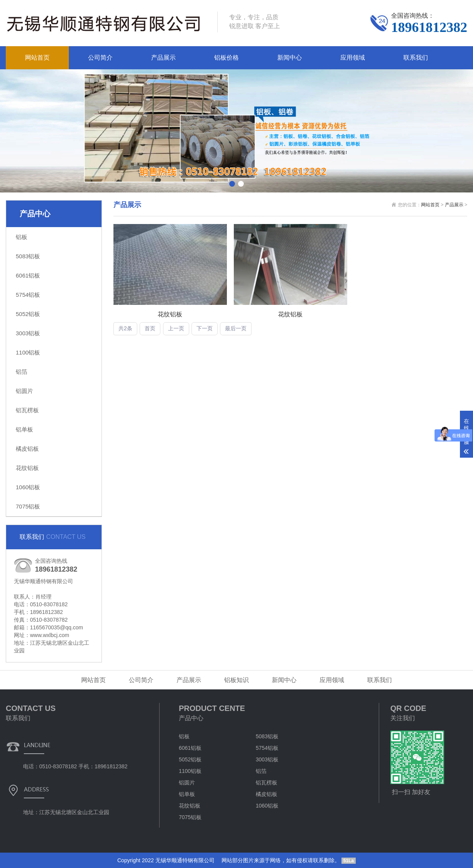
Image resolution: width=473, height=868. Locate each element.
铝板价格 (227, 58)
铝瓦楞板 (27, 410)
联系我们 (416, 58)
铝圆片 (24, 391)
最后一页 (236, 328)
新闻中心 (290, 58)
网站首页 (37, 58)
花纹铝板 (27, 468)
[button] (232, 184)
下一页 (205, 328)
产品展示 (163, 58)
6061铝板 (28, 275)
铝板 (22, 237)
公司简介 (100, 58)
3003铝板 (28, 333)
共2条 (125, 328)
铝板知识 (237, 680)
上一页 (176, 328)
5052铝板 (28, 314)
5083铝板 (28, 256)
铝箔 (22, 372)
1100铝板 (28, 352)
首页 (150, 328)
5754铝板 (28, 295)
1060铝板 (28, 487)
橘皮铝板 (27, 449)
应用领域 (353, 58)
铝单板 (24, 429)
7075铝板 (28, 506)
